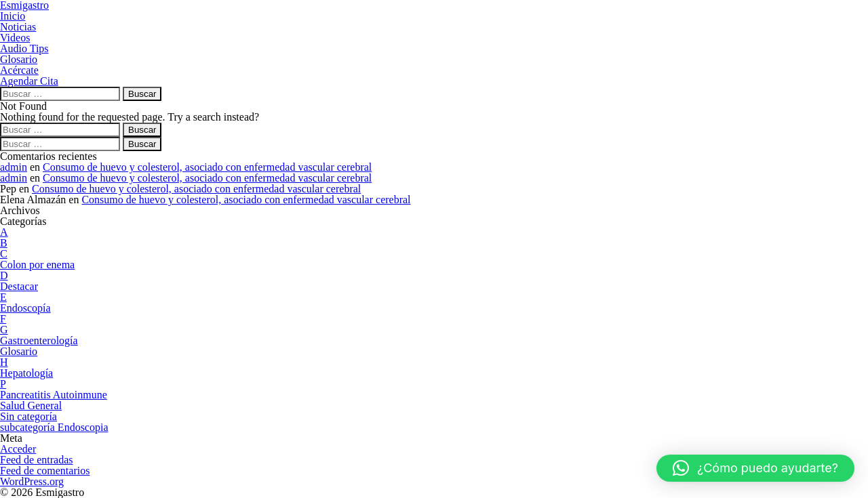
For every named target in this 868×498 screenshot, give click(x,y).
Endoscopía (25, 308)
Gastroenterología (39, 340)
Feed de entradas (37, 460)
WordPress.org (32, 481)
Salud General (31, 406)
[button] (755, 468)
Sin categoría (28, 416)
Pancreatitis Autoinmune (54, 395)
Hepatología (26, 373)
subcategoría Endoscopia (54, 427)
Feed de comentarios (45, 471)
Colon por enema (37, 265)
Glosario (19, 351)
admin (14, 167)
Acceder (18, 449)
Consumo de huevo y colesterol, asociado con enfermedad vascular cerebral (207, 167)
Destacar (19, 286)
